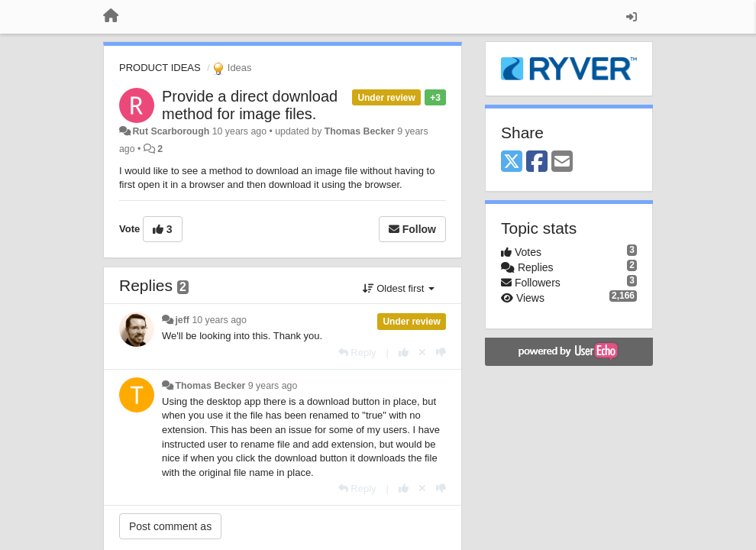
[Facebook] (537, 162)
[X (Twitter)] (512, 162)
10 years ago (219, 320)
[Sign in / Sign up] (632, 17)
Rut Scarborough (171, 131)
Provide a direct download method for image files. (250, 105)
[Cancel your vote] (422, 353)
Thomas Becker (360, 131)
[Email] (562, 162)
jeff (182, 320)
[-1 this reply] (441, 353)
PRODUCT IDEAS (160, 68)
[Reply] (357, 353)
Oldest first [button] (399, 288)
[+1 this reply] (404, 353)
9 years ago (273, 386)
